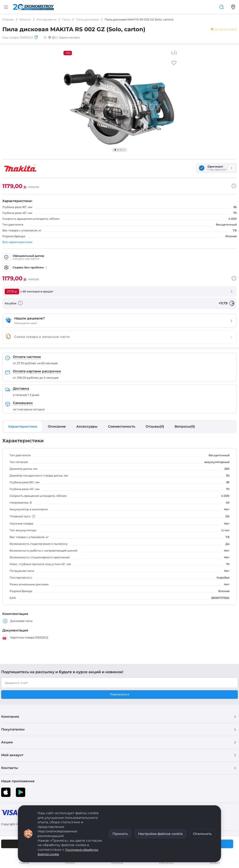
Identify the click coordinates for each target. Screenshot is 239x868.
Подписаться (120, 694)
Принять (120, 834)
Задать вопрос (70, 37)
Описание (57, 426)
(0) (54, 37)
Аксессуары (87, 426)
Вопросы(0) (185, 426)
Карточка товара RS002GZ (25, 637)
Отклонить (202, 834)
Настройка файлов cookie (160, 834)
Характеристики (23, 426)
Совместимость (122, 426)
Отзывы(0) (155, 426)
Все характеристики (17, 242)
